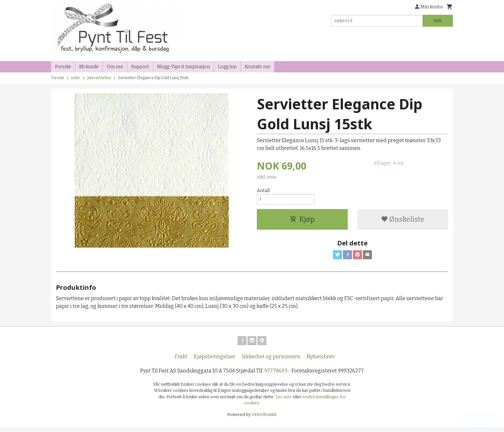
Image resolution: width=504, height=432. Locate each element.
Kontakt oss (257, 67)
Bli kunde (89, 67)
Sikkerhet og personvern (271, 361)
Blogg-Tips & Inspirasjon (184, 67)
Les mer (284, 401)
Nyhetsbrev (321, 361)
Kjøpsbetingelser (215, 361)
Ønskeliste (403, 221)
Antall (263, 191)
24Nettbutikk (264, 419)
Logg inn (227, 67)
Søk (438, 21)
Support (140, 67)
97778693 (276, 375)
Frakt (181, 361)
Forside (63, 67)
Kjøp (302, 221)
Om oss (115, 67)
